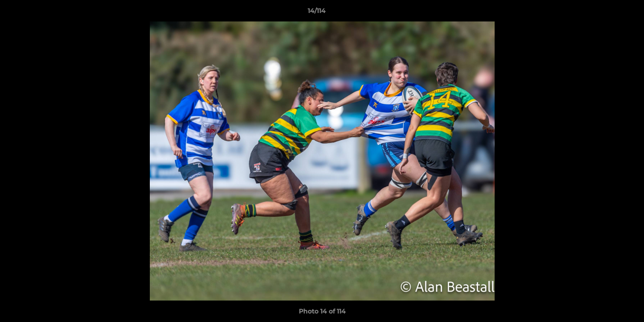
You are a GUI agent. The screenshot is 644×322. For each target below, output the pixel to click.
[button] (606, 13)
